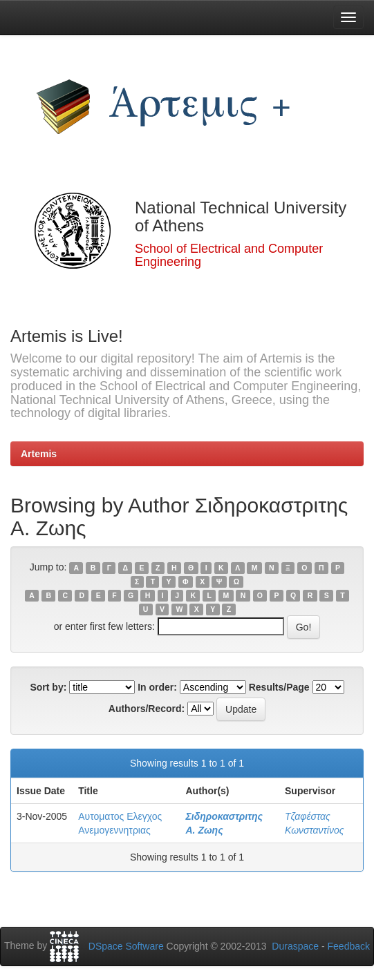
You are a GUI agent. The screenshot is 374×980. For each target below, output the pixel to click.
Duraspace (295, 946)
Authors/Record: (147, 709)
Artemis (39, 454)
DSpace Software (126, 946)
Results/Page (279, 687)
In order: (157, 687)
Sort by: (48, 687)
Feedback (349, 946)
